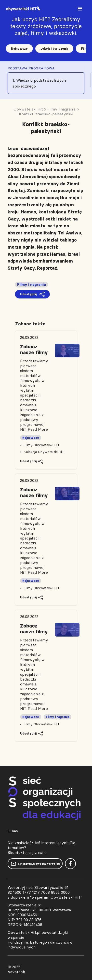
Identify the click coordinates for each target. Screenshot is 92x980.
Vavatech (16, 972)
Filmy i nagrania (32, 285)
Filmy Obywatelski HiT (42, 445)
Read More (38, 429)
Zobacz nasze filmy (34, 350)
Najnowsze (19, 49)
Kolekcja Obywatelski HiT (44, 452)
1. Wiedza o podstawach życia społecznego (39, 83)
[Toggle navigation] (80, 10)
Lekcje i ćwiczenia (54, 49)
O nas (13, 831)
